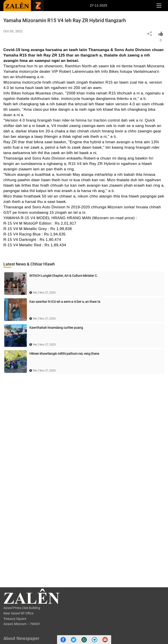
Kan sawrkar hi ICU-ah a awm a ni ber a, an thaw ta (65, 302)
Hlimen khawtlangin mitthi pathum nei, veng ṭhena (64, 354)
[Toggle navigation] (159, 6)
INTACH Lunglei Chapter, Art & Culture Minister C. (63, 276)
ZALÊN (17, 6)
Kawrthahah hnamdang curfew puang (56, 328)
